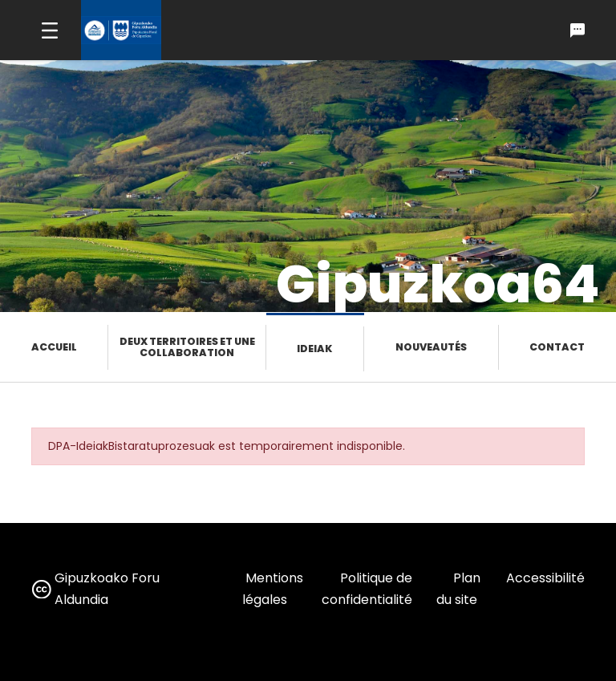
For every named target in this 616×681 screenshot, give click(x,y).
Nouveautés (431, 347)
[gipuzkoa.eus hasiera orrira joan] (121, 30)
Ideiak (314, 349)
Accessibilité (545, 578)
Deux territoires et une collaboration (187, 347)
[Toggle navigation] (50, 30)
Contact (557, 347)
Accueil (54, 347)
